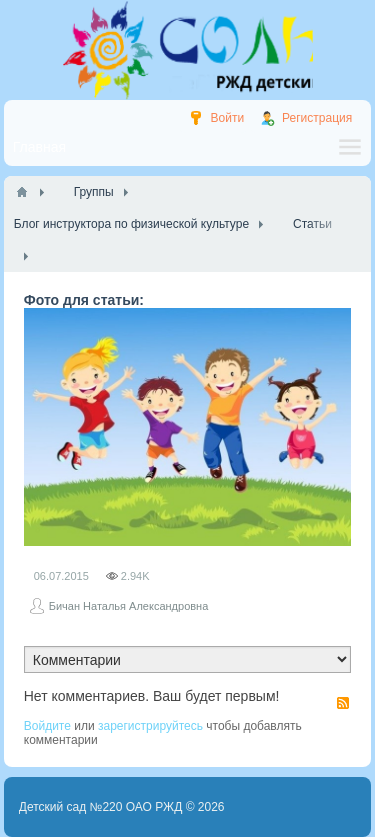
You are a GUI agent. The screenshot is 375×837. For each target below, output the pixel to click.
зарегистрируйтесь (150, 726)
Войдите (47, 726)
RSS (343, 703)
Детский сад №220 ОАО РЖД (101, 807)
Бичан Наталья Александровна (129, 606)
